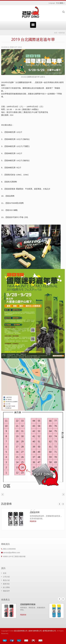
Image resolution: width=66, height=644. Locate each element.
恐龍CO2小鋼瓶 (12, 210)
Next (63, 504)
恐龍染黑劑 (10, 196)
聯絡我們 (6, 591)
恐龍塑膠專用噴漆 (28, 604)
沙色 (26, 217)
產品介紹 (6, 580)
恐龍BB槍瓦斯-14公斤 (13, 154)
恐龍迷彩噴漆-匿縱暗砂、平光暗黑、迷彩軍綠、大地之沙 (27, 189)
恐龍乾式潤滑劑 (11, 182)
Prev (59, 504)
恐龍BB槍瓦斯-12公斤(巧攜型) (17, 146)
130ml (19, 175)
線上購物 (6, 587)
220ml (26, 175)
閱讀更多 (33, 521)
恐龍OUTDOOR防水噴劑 (15, 203)
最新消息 (62, 33)
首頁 (56, 33)
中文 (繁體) (60, 3)
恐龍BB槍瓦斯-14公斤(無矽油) (17, 161)
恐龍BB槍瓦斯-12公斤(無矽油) (17, 139)
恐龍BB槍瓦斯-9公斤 (13, 168)
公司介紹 (6, 577)
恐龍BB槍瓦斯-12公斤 (13, 132)
